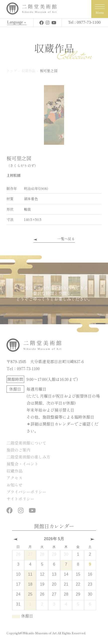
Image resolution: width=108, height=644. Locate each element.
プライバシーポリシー (26, 492)
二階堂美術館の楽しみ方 (28, 457)
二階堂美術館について (26, 443)
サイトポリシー (20, 499)
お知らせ (14, 485)
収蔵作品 (14, 471)
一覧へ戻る (66, 239)
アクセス (14, 478)
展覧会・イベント (22, 464)
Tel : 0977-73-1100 (84, 22)
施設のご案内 (18, 450)
